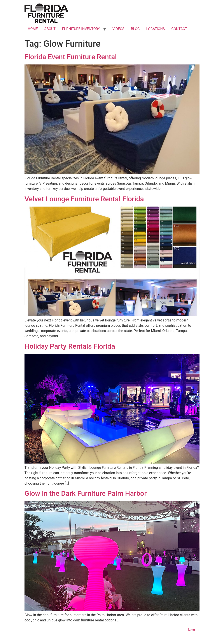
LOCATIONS (156, 29)
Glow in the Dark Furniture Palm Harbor (86, 493)
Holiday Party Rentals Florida (70, 346)
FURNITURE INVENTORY (81, 29)
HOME (33, 29)
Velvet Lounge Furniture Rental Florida (84, 199)
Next (194, 630)
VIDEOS (118, 29)
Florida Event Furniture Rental (71, 57)
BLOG (135, 29)
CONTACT (179, 29)
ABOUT (50, 29)
